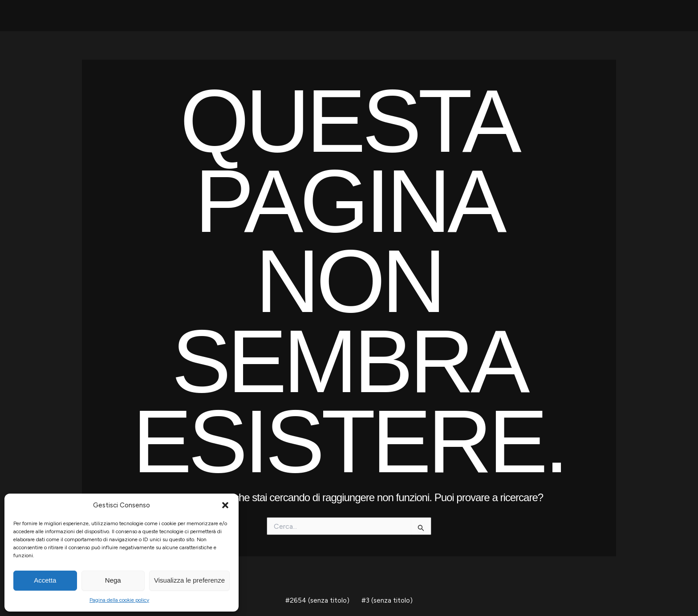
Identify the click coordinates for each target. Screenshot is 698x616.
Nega (113, 580)
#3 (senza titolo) (386, 600)
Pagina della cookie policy (119, 600)
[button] (225, 505)
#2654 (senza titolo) (319, 600)
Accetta (45, 580)
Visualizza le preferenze (189, 580)
